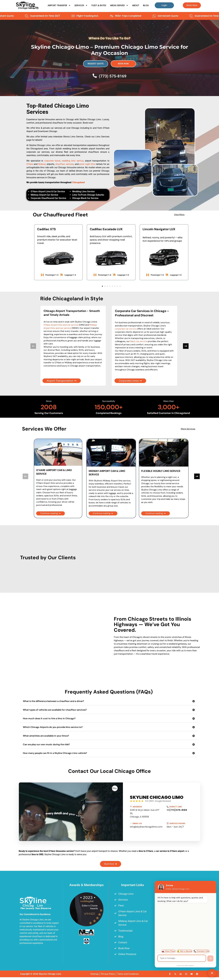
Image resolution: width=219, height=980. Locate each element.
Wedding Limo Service (83, 191)
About (136, 5)
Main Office (179, 885)
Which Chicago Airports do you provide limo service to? (53, 727)
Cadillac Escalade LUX (106, 229)
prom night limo (87, 164)
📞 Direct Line (174, 807)
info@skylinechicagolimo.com (146, 827)
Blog (146, 5)
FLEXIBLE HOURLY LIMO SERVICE (161, 471)
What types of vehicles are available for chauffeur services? (55, 710)
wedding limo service (73, 161)
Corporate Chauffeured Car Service (48, 198)
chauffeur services (64, 164)
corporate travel (52, 161)
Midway (42, 164)
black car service (139, 341)
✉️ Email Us (136, 824)
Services (81, 5)
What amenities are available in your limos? (46, 736)
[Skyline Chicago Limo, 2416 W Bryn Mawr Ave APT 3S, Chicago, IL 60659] (179, 932)
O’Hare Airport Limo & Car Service (48, 191)
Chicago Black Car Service (85, 198)
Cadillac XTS (46, 229)
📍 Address (136, 807)
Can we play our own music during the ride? (46, 744)
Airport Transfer (59, 5)
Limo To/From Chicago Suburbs (88, 195)
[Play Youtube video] (71, 812)
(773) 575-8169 (113, 76)
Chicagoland (78, 182)
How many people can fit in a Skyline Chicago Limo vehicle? (55, 753)
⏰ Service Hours (176, 824)
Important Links (133, 885)
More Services (188, 429)
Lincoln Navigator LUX (159, 229)
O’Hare (30, 164)
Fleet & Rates (99, 5)
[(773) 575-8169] (95, 76)
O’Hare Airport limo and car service (61, 325)
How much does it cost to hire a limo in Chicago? (49, 718)
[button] (102, 286)
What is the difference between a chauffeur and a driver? (53, 701)
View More (179, 215)
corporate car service (126, 329)
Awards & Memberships (87, 885)
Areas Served (119, 5)
